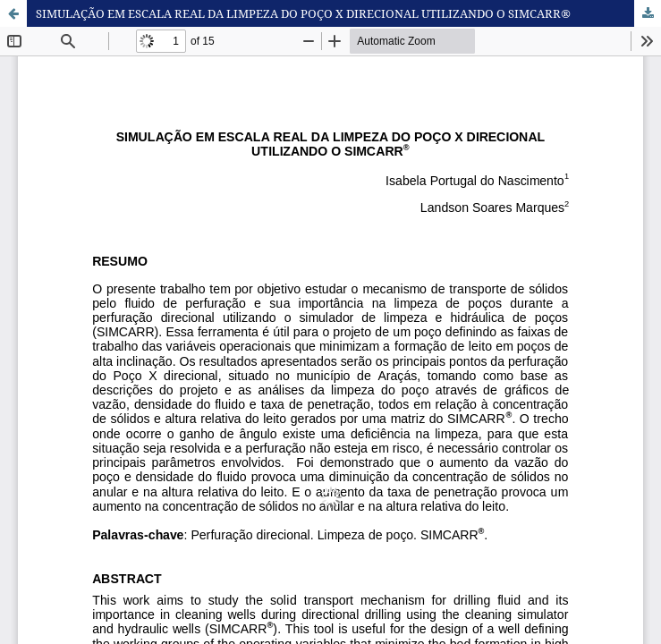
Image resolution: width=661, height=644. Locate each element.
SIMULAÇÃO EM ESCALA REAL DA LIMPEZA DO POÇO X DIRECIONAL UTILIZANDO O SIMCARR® (303, 13)
